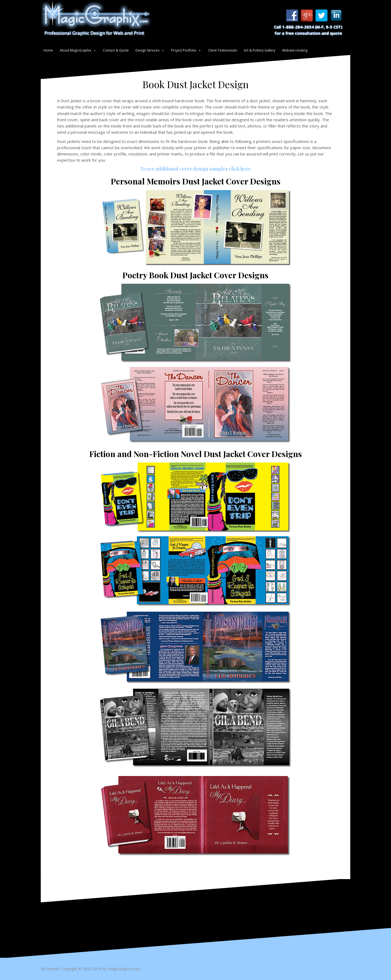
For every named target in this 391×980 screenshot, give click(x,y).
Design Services (147, 50)
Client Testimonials (223, 50)
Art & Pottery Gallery (260, 50)
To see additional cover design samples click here (195, 169)
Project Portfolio (184, 50)
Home (48, 50)
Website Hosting (295, 50)
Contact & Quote (116, 50)
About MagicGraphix (75, 50)
